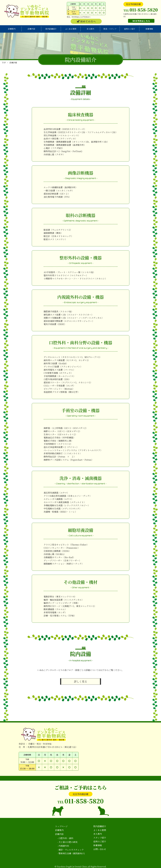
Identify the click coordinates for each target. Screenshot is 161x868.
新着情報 (149, 29)
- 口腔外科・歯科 (65, 838)
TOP (4, 63)
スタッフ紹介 (100, 838)
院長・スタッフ (110, 29)
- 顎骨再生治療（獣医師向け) (71, 853)
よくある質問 (71, 29)
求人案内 (90, 29)
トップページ (61, 826)
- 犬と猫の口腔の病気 (67, 842)
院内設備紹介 (51, 29)
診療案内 (12, 29)
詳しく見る (81, 681)
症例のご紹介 (130, 29)
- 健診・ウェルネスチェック (70, 850)
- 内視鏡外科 (63, 846)
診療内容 (31, 29)
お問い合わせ (100, 849)
